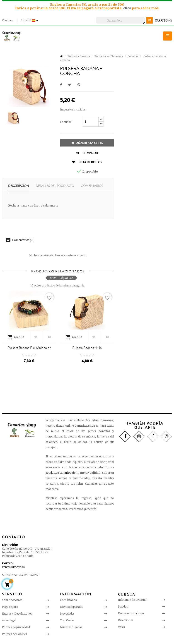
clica (128, 8)
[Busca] (120, 20)
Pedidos (123, 606)
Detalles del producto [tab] (55, 186)
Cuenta (127, 594)
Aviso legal (9, 620)
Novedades (67, 613)
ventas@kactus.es (13, 567)
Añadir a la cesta (87, 143)
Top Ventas (67, 620)
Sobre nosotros (12, 600)
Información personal (133, 600)
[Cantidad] (91, 122)
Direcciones (126, 620)
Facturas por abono (131, 613)
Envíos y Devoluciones (17, 613)
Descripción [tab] (19, 186)
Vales (121, 627)
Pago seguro (10, 607)
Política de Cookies (14, 634)
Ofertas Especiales (72, 607)
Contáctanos (68, 600)
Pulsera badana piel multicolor (29, 348)
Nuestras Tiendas (71, 627)
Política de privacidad (16, 627)
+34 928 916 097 (28, 575)
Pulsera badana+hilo (87, 348)
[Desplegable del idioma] (30, 20)
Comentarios (92, 186)
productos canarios (58, 473)
